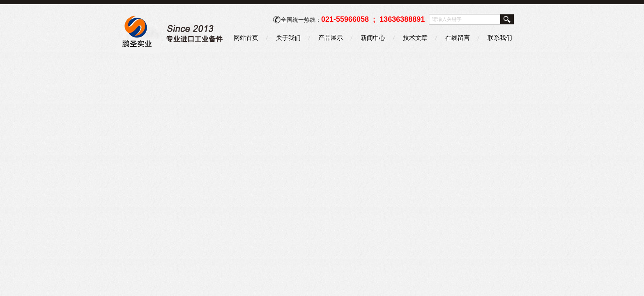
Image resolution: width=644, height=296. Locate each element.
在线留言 (458, 38)
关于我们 (288, 38)
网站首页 (246, 38)
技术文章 (415, 38)
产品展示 (331, 38)
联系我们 (500, 38)
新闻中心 (373, 38)
